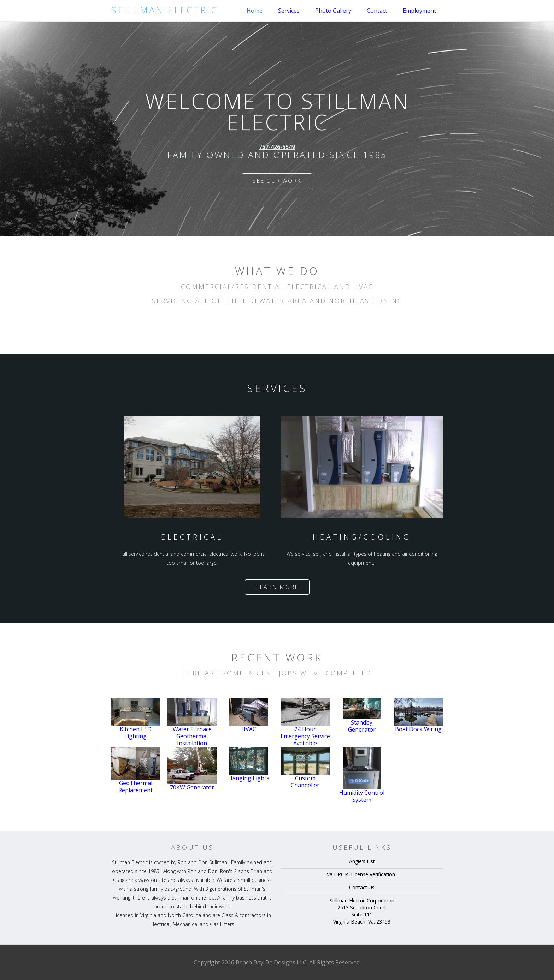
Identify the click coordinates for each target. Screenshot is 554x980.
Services (289, 11)
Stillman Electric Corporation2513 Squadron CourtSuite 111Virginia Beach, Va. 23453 (362, 911)
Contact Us (362, 887)
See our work (277, 182)
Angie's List (362, 861)
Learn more (277, 587)
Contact (377, 11)
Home (255, 11)
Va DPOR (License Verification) (362, 874)
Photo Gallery (333, 11)
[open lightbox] (136, 719)
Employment (419, 11)
